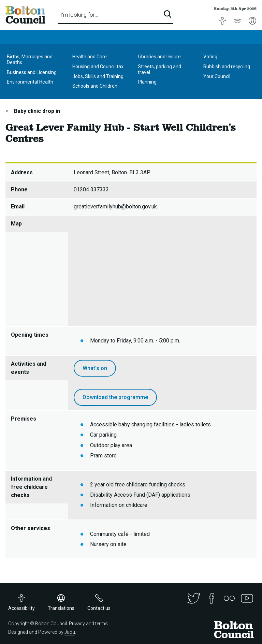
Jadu (70, 632)
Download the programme (115, 397)
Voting (210, 57)
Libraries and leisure (159, 57)
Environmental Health (30, 82)
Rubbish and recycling (227, 67)
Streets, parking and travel (159, 69)
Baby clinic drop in (36, 111)
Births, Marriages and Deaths (30, 60)
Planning (147, 82)
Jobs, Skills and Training (98, 76)
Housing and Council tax (98, 67)
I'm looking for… (79, 15)
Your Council (217, 76)
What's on (95, 368)
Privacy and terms (88, 624)
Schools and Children (95, 86)
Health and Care (90, 57)
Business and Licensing (32, 72)
